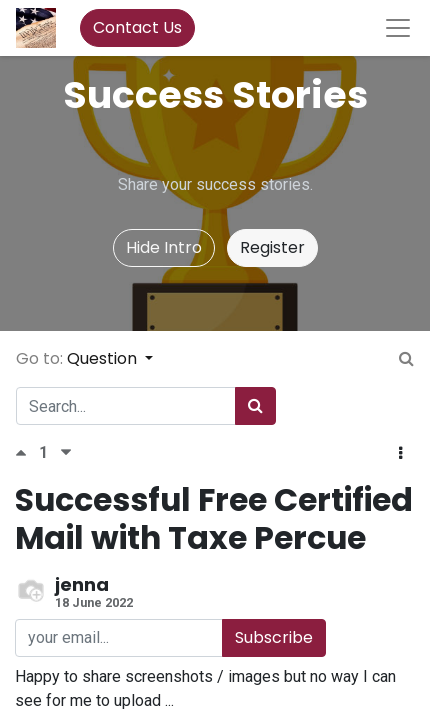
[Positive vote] (27, 452)
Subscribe (274, 637)
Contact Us (137, 27)
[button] (400, 454)
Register (272, 247)
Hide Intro (164, 247)
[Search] (255, 406)
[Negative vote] (66, 452)
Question (104, 358)
